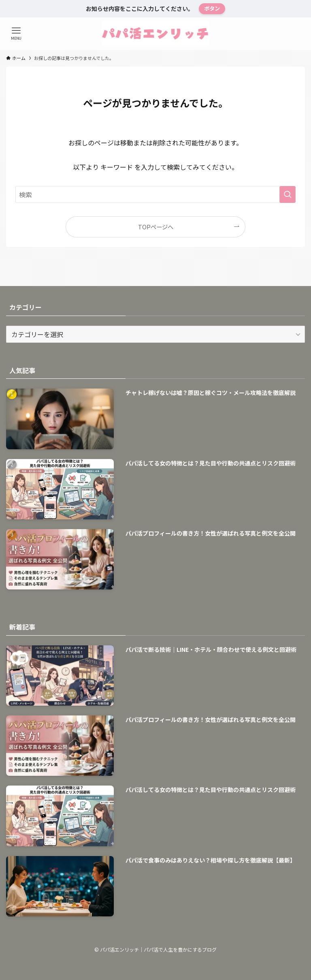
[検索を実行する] (288, 194)
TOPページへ (156, 227)
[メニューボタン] (16, 34)
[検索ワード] (155, 194)
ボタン (212, 8)
